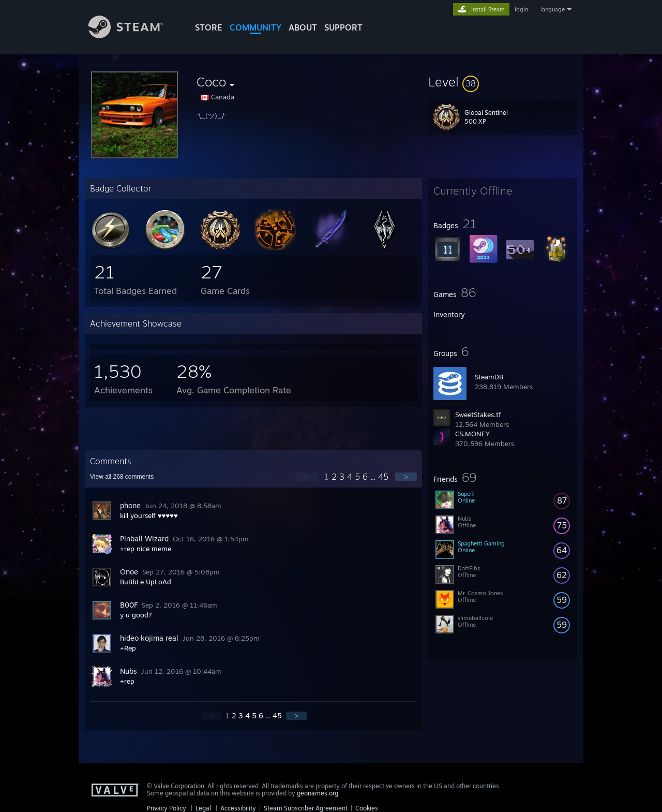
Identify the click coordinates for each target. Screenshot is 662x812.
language (553, 9)
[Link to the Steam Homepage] (133, 35)
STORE (209, 27)
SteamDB (489, 377)
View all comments (122, 477)
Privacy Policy (167, 808)
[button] (503, 82)
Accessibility (238, 808)
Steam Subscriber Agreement (306, 808)
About (303, 27)
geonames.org (318, 793)
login (521, 9)
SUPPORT (343, 27)
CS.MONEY (472, 434)
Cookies (367, 808)
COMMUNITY (255, 27)
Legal (203, 808)
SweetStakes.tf (478, 415)
